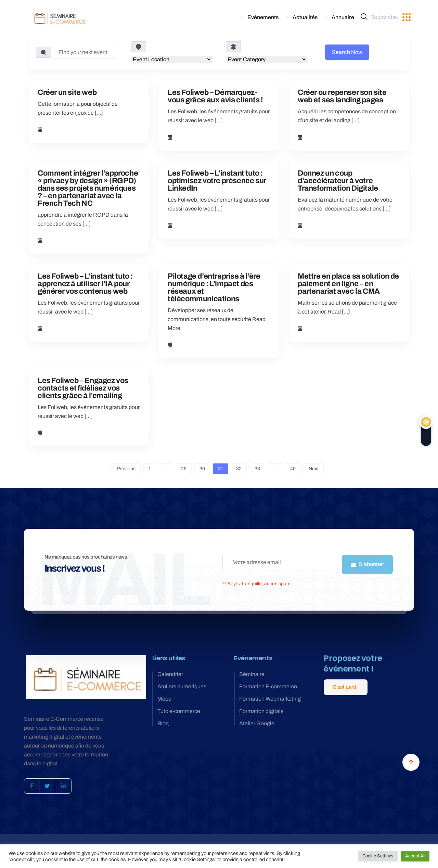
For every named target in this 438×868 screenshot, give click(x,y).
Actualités (311, 17)
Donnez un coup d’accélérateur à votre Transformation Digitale (338, 181)
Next (314, 469)
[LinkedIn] (69, 783)
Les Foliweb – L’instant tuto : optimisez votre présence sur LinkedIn (217, 181)
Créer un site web (67, 92)
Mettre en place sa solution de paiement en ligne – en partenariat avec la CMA (348, 284)
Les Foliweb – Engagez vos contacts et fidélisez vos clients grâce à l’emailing (83, 388)
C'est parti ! (346, 682)
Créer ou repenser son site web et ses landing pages (342, 96)
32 (239, 469)
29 (184, 469)
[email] (282, 562)
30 (202, 469)
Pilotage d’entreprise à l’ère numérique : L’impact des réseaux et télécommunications (214, 288)
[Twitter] (51, 783)
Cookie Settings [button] (378, 856)
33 (257, 469)
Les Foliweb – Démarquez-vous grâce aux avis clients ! (215, 96)
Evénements (273, 17)
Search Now (347, 52)
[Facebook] (33, 783)
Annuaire (344, 17)
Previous (126, 469)
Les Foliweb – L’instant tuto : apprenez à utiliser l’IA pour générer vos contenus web (85, 284)
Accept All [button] (415, 856)
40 (293, 469)
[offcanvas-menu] (407, 17)
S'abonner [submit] (368, 562)
